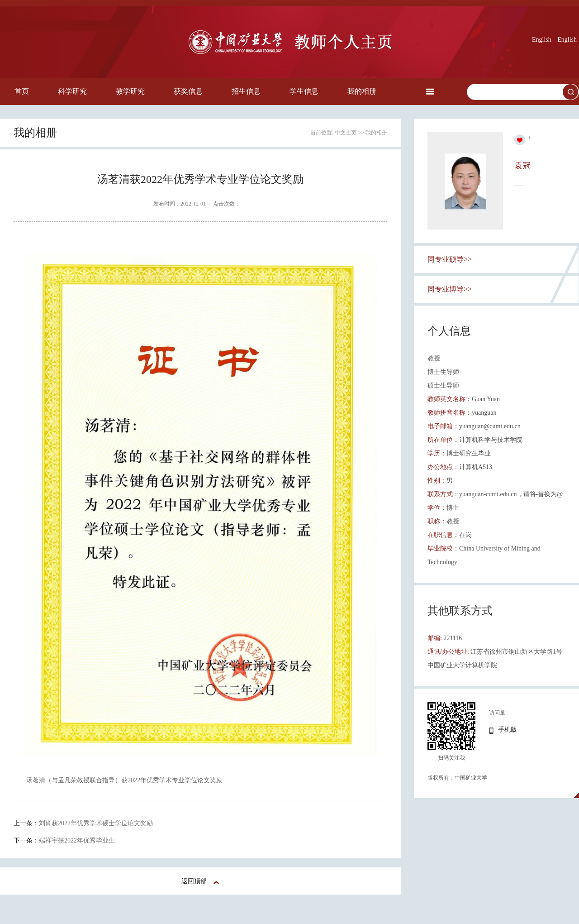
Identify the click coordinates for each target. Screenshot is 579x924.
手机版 (508, 730)
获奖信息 (188, 91)
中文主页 (346, 133)
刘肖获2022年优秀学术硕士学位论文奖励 (96, 823)
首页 (22, 91)
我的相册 (362, 91)
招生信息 (246, 91)
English (542, 40)
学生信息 (304, 91)
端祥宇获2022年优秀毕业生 (77, 840)
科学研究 (72, 91)
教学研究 (130, 91)
